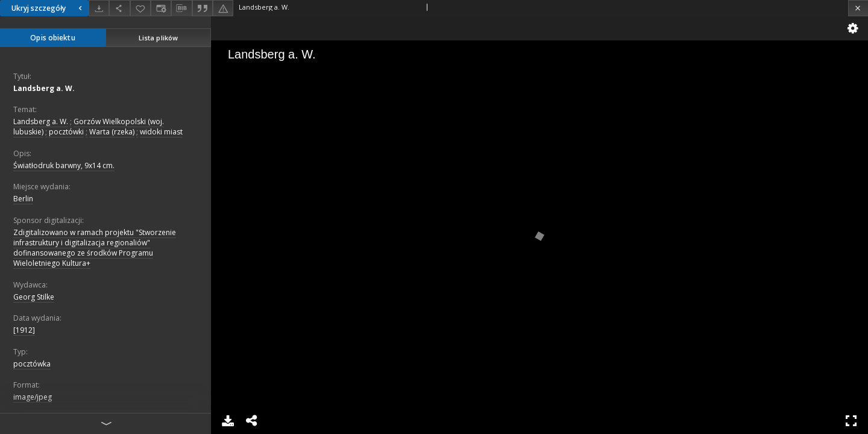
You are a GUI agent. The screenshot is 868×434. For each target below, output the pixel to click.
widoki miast (161, 132)
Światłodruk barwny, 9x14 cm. (64, 165)
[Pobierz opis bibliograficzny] (181, 8)
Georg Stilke (34, 297)
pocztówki (66, 132)
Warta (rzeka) (112, 132)
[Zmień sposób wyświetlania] (161, 8)
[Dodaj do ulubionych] (140, 8)
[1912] (24, 330)
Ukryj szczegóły (48, 8)
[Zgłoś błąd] (223, 8)
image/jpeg (33, 397)
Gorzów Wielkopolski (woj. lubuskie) (89, 127)
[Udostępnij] (119, 8)
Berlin (23, 199)
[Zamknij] (858, 8)
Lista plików (158, 38)
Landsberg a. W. (44, 88)
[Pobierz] (99, 8)
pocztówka (32, 364)
